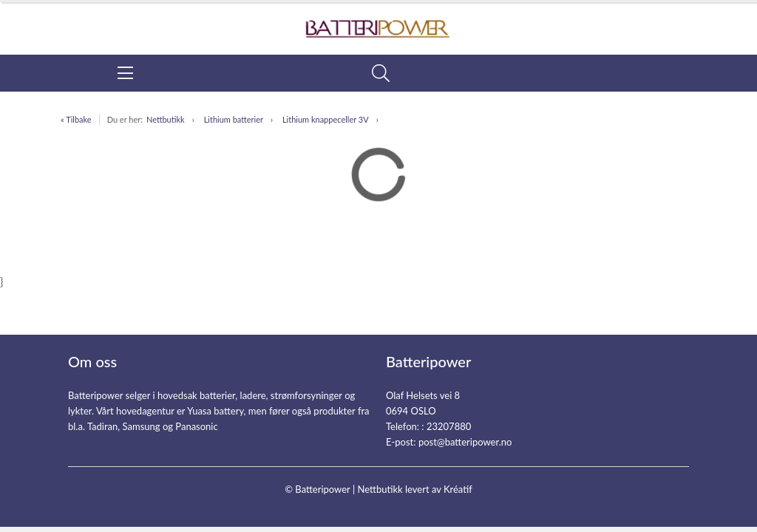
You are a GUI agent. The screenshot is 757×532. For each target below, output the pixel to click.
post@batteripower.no (465, 442)
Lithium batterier (234, 119)
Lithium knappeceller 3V (326, 119)
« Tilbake (76, 119)
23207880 (449, 426)
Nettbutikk (166, 119)
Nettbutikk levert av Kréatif (414, 489)
